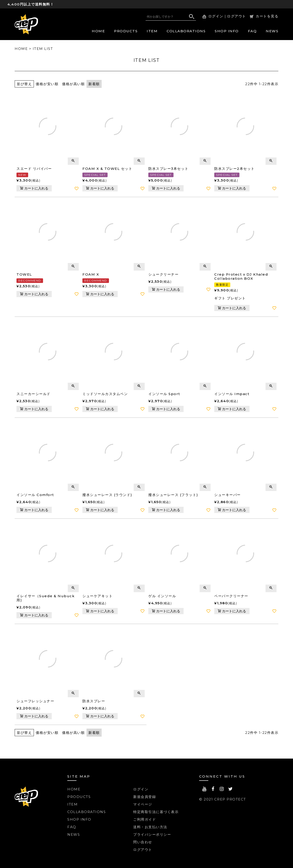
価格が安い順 (47, 84)
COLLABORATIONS (186, 31)
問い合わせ (143, 842)
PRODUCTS (126, 31)
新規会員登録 (145, 797)
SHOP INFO (227, 31)
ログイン (216, 16)
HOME (98, 31)
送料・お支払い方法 (150, 827)
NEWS (272, 31)
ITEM (152, 31)
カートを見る (267, 16)
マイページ (143, 804)
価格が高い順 (73, 84)
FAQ (252, 31)
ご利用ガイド (145, 819)
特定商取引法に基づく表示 (156, 812)
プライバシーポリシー (152, 834)
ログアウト (237, 16)
